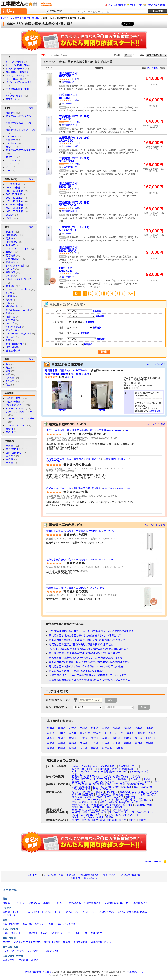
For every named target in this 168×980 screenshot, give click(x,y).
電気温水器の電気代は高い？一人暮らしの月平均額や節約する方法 (86, 658)
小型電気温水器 (92, 903)
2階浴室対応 (13, 306)
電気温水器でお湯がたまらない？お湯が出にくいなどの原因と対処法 (86, 666)
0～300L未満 (13, 188)
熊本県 (73, 748)
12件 (77, 122)
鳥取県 (51, 743)
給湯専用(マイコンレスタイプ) (20, 130)
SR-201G (129, 430)
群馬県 (150, 728)
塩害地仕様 (12, 347)
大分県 (84, 748)
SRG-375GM (53, 461)
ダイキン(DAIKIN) (15, 62)
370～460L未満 (14, 205)
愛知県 (73, 738)
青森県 (62, 728)
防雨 (8, 313)
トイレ (5, 933)
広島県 (84, 743)
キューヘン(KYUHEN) (17, 65)
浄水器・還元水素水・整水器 (133, 912)
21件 (77, 164)
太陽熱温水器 (140, 903)
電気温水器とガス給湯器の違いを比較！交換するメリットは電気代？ (85, 636)
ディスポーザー (10, 915)
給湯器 (6, 903)
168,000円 (153, 209)
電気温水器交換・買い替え (81, 430)
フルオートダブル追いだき (19, 279)
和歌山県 (151, 738)
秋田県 (95, 728)
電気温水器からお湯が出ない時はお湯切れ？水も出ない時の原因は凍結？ (89, 662)
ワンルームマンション (16, 425)
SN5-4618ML (124, 488)
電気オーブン (73, 912)
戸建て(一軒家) (14, 398)
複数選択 (97, 311)
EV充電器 (23, 960)
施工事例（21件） (69, 167)
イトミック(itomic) (15, 96)
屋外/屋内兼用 (14, 449)
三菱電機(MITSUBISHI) (18, 89)
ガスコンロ (34, 912)
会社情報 (75, 878)
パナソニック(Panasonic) (18, 82)
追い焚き (10, 269)
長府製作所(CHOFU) (17, 72)
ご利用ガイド (136, 5)
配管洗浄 (11, 320)
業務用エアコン (52, 942)
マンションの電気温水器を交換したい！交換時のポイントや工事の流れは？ (88, 649)
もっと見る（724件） (156, 364)
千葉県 (62, 733)
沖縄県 (119, 748)
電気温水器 (51, 370)
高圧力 (9, 232)
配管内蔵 (11, 255)
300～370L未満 (14, 191)
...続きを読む (155, 411)
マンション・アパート (16, 405)
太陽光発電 (9, 960)
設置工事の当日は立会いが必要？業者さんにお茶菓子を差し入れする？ (87, 675)
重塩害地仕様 (13, 351)
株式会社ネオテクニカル (59, 488)
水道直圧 (11, 337)
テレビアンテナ (35, 951)
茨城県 (128, 728)
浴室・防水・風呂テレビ (34, 924)
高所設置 (11, 262)
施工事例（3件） (69, 82)
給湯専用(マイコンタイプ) (18, 116)
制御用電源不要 (14, 344)
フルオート (11, 137)
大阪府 (117, 738)
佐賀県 (51, 748)
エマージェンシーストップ (18, 249)
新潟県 (97, 733)
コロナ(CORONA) (15, 75)
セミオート (11, 147)
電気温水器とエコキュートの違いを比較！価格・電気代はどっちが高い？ (87, 640)
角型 (8, 364)
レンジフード (19, 912)
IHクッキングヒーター (52, 912)
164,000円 (153, 121)
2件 (76, 189)
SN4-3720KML (80, 370)
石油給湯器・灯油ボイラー (117, 903)
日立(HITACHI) (14, 79)
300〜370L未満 (14, 198)
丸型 (8, 371)
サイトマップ (109, 875)
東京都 (73, 733)
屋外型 (9, 456)
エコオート (11, 160)
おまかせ (10, 252)
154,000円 (153, 78)
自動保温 (11, 317)
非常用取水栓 (13, 259)
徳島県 (106, 743)
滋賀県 (95, 738)
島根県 (62, 743)
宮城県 (84, 728)
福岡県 (150, 743)
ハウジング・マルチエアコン (28, 942)
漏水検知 (11, 245)
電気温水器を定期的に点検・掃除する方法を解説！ (76, 671)
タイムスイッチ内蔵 (15, 266)
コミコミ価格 (152, 68)
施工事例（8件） (69, 103)
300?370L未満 (14, 194)
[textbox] (114, 11)
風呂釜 (47, 903)
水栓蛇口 (32, 933)
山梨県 (141, 733)
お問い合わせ (91, 878)
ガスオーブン (89, 912)
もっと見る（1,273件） (155, 525)
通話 (8, 303)
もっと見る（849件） (156, 424)
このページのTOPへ (155, 861)
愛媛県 (128, 743)
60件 (77, 208)
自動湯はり (11, 235)
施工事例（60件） (69, 211)
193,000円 (153, 274)
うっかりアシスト (14, 327)
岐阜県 (51, 738)
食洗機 (6, 912)
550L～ (10, 218)
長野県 (152, 733)
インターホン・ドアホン (14, 951)
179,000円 (153, 231)
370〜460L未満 (14, 201)
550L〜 (10, 215)
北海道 (51, 728)
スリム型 (10, 378)
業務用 (9, 429)
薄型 (8, 385)
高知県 (138, 743)
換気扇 (67, 942)
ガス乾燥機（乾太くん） (102, 942)
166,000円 (153, 143)
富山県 (108, 733)
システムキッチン (107, 912)
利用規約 (72, 875)
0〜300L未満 (13, 184)
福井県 (130, 733)
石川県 (119, 733)
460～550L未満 (14, 211)
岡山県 (73, 743)
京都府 (106, 738)
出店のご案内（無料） (157, 5)
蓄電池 (35, 960)
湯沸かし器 (34, 903)
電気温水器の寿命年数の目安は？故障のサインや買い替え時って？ (85, 653)
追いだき (10, 323)
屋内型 (9, 446)
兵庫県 (128, 738)
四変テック (11, 99)
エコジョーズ (19, 903)
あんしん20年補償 (117, 5)
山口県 (95, 743)
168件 (78, 143)
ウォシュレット (18, 933)
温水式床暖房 (81, 942)
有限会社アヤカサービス (59, 459)
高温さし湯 (11, 330)
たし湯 (9, 300)
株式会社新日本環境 (57, 374)
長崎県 (62, 748)
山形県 (106, 728)
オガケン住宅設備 (55, 430)
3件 (76, 79)
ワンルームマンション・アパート (88, 815)
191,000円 (153, 252)
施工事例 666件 (80, 374)
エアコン (7, 942)
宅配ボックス (52, 951)
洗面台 (44, 933)
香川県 (117, 743)
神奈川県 (85, 733)
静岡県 (62, 738)
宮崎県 (95, 748)
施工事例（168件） (70, 146)
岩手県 (73, 728)
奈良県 (138, 738)
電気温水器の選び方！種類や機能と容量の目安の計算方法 (81, 644)
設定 (111, 700)
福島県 (117, 728)
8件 (76, 100)
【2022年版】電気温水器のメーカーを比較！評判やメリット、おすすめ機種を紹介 (91, 631)
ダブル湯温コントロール (18, 310)
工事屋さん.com (135, 972)
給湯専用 (11, 113)
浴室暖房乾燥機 (11, 924)
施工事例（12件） (69, 125)
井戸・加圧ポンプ (94, 933)
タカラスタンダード (15, 69)
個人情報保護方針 (90, 875)
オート (9, 167)
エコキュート (60, 903)
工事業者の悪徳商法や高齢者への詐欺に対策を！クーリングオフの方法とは (89, 680)
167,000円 (153, 187)
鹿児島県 (107, 748)
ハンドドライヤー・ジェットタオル (66, 933)
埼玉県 (51, 733)
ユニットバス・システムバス (62, 924)
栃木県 (138, 728)
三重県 (84, 738)
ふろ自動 (10, 296)
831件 (70, 377)
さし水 (9, 293)
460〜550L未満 (14, 208)
